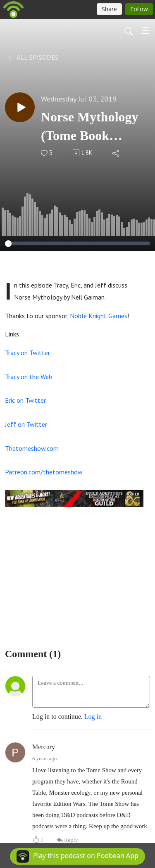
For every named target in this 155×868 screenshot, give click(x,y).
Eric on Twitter (25, 400)
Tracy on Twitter (27, 353)
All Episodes (32, 57)
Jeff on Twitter (26, 424)
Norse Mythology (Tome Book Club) (90, 127)
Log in (93, 717)
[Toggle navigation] (145, 31)
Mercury (44, 747)
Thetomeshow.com (32, 448)
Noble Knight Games (99, 316)
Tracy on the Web (29, 377)
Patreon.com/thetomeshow (44, 472)
